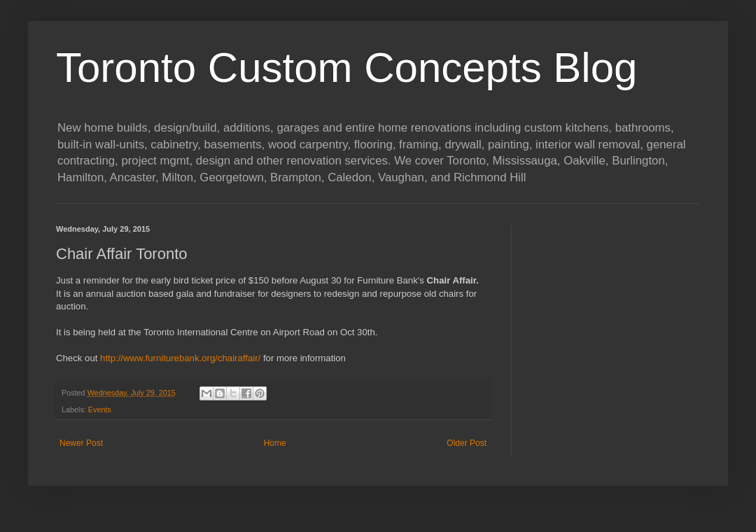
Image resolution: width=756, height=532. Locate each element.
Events (100, 409)
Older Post (467, 443)
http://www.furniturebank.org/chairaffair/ (180, 358)
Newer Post (81, 443)
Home (275, 443)
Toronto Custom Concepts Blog (346, 68)
